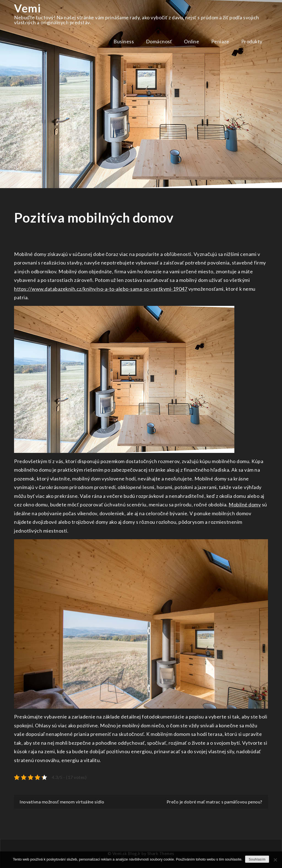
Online (192, 41)
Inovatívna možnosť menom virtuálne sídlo (62, 802)
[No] (275, 860)
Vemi (27, 8)
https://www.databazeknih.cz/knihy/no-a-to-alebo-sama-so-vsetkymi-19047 (101, 289)
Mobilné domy (245, 504)
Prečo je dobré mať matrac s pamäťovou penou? (215, 802)
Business (124, 41)
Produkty (252, 41)
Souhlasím (257, 859)
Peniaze (220, 41)
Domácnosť (159, 41)
